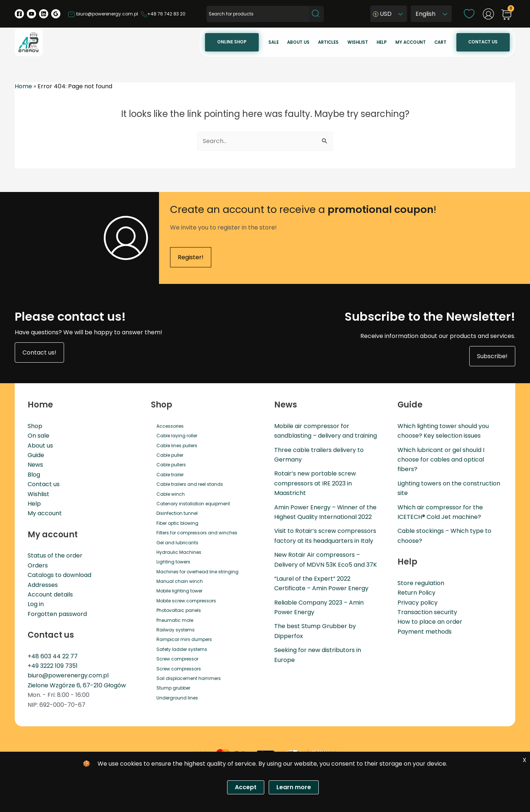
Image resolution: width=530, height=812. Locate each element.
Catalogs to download (59, 575)
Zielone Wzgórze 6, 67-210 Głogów (77, 685)
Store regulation (421, 583)
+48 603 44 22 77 (53, 656)
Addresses (43, 585)
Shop (35, 426)
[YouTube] (31, 14)
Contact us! (39, 352)
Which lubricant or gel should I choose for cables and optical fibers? (441, 460)
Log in (36, 604)
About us (298, 42)
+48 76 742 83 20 (163, 14)
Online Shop (232, 42)
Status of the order (55, 555)
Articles (328, 42)
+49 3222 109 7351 (53, 666)
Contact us (483, 42)
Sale (273, 42)
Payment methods (425, 632)
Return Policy (416, 593)
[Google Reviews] (56, 14)
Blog (34, 475)
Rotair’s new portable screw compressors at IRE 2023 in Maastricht (315, 484)
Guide (36, 455)
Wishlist (358, 42)
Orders (38, 565)
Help (382, 42)
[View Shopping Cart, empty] (506, 15)
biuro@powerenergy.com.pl (103, 14)
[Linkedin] (44, 14)
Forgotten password (57, 614)
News (35, 465)
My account (411, 42)
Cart (440, 42)
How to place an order (430, 622)
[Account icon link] (488, 14)
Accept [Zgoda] (246, 787)
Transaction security (427, 612)
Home (23, 86)
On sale (38, 436)
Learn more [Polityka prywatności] (294, 787)
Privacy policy (418, 603)
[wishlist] (469, 13)
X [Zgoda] (524, 760)
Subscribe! (492, 356)
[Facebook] (19, 14)
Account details (50, 594)
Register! (191, 257)
